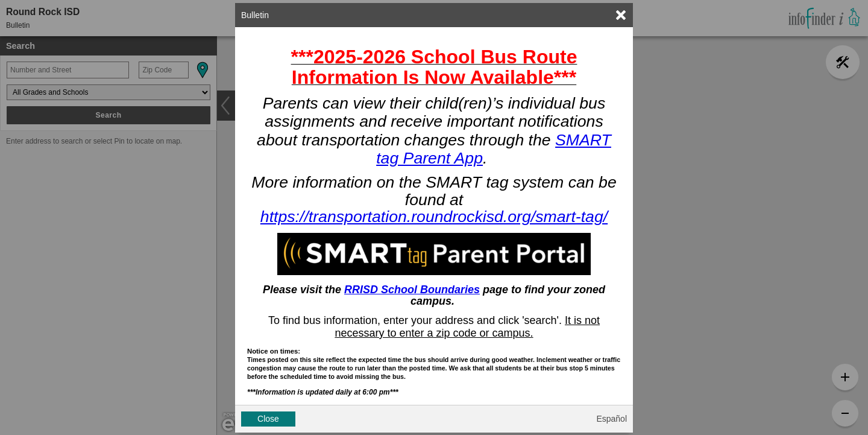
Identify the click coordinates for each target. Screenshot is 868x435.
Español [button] (612, 419)
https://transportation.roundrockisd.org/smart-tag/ (434, 217)
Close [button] (268, 419)
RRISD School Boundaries (412, 290)
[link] (621, 15)
